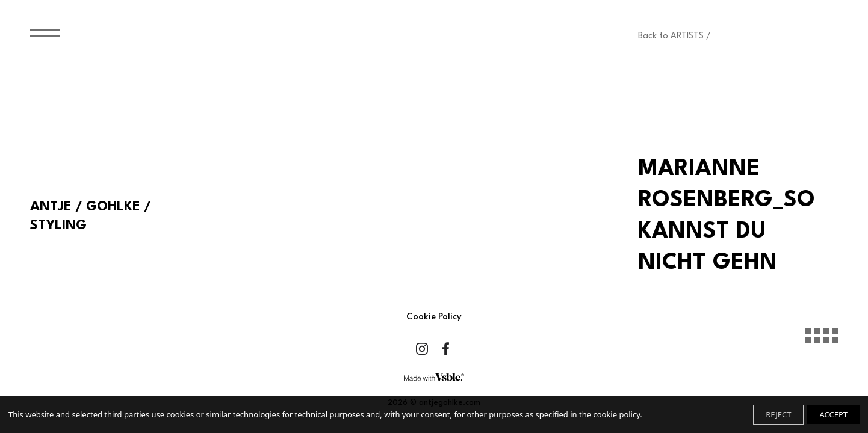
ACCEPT (833, 414)
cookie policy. (617, 414)
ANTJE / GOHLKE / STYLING (91, 216)
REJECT (778, 414)
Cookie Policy (434, 317)
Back (674, 36)
